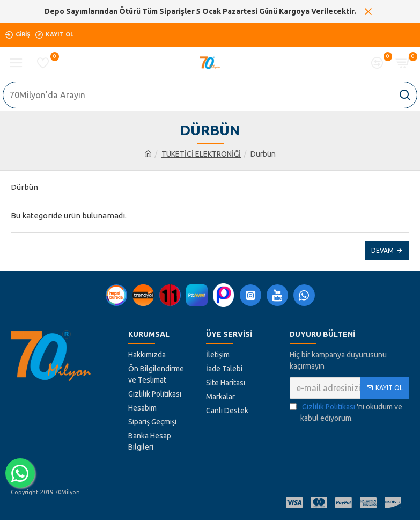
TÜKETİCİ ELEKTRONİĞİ (201, 154)
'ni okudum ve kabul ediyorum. (346, 412)
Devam (382, 250)
